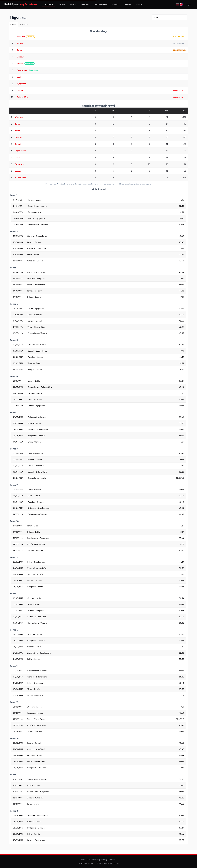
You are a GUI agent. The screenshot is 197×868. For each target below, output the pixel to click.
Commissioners (100, 4)
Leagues (49, 4)
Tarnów (20, 43)
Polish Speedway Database (108, 863)
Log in (188, 4)
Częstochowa (23, 70)
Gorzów (20, 57)
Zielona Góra (22, 97)
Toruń (19, 50)
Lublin (19, 77)
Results (115, 4)
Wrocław (21, 37)
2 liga (23, 18)
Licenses (127, 4)
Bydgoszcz (21, 84)
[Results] (13, 24)
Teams (62, 4)
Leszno (20, 90)
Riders (73, 4)
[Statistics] (24, 24)
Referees (85, 4)
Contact (140, 4)
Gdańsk (20, 64)
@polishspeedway (86, 863)
